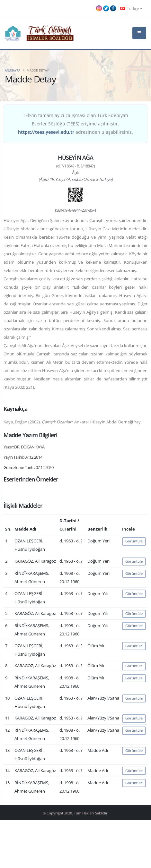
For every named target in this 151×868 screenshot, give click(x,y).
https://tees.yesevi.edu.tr (46, 132)
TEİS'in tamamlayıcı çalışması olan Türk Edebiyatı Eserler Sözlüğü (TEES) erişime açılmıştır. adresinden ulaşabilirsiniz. (75, 124)
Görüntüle (134, 541)
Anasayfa (13, 70)
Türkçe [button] (131, 8)
